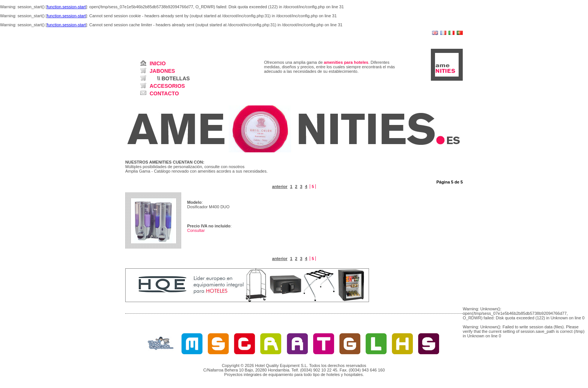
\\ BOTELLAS (173, 78)
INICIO (158, 63)
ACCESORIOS (167, 86)
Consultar (196, 230)
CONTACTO (164, 93)
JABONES (162, 71)
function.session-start (66, 7)
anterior (280, 186)
